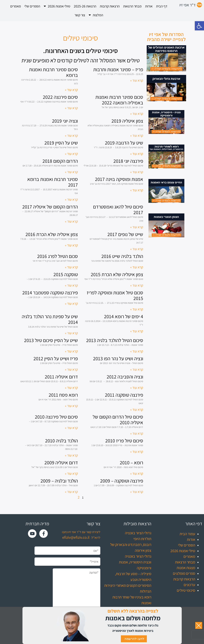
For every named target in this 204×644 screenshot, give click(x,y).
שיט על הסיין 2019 (61, 143)
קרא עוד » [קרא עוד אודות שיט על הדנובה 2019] (137, 154)
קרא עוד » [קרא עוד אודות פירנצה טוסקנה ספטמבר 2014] (71, 304)
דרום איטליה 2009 (61, 462)
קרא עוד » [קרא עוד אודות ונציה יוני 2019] (71, 136)
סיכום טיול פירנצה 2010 (56, 417)
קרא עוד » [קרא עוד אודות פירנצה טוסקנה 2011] (137, 410)
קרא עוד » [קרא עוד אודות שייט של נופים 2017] (137, 249)
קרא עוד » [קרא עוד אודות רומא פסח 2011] (71, 406)
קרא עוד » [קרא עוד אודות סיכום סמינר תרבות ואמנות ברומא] (71, 90)
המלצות (96, 15)
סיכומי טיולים (186, 590)
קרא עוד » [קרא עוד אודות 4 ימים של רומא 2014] (137, 331)
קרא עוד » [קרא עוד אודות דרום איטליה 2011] (71, 388)
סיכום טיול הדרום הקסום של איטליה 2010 (118, 420)
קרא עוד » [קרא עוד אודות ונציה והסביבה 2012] (137, 388)
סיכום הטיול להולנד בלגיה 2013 (115, 340)
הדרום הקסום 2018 (60, 161)
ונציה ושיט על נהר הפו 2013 (118, 358)
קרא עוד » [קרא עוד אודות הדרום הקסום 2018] (71, 172)
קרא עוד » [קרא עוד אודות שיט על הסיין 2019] (71, 154)
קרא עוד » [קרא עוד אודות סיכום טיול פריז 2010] (137, 452)
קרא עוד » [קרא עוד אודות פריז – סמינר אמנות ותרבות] (137, 80)
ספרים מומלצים (184, 573)
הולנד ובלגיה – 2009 (59, 481)
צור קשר (80, 15)
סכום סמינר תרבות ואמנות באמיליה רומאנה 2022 (119, 100)
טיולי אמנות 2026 (57, 6)
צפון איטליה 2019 (127, 121)
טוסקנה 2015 (66, 274)
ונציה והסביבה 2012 (125, 377)
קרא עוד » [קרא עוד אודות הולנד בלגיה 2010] (71, 455)
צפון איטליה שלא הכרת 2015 (117, 274)
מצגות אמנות (186, 568)
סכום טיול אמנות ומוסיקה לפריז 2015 (115, 295)
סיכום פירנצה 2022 (60, 97)
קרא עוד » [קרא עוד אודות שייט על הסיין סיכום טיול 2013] (71, 351)
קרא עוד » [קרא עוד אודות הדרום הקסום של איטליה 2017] (71, 221)
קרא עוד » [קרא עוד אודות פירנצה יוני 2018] (137, 172)
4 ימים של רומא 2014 (124, 316)
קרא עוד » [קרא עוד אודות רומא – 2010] (137, 474)
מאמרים (16, 6)
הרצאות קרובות (110, 6)
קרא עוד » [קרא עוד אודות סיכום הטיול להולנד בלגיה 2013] (137, 351)
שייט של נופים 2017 (125, 234)
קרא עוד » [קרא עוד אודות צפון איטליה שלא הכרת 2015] (137, 285)
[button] (199, 26)
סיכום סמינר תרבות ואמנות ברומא (53, 72)
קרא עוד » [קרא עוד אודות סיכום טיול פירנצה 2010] (71, 428)
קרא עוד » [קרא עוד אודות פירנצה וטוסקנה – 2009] (137, 492)
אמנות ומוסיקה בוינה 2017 (119, 179)
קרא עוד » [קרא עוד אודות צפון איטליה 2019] (137, 136)
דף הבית (162, 6)
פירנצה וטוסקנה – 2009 (122, 481)
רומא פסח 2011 (63, 395)
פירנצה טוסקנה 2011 (124, 395)
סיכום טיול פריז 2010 (124, 441)
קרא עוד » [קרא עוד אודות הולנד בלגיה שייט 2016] (137, 267)
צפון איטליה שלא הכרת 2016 (52, 234)
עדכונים (189, 585)
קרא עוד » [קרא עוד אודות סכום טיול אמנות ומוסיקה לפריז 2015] (137, 309)
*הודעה (76, 593)
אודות (149, 6)
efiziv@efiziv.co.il (76, 537)
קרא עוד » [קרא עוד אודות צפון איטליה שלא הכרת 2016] (71, 245)
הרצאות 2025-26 (85, 6)
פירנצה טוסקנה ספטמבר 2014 (50, 292)
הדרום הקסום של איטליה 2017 (50, 207)
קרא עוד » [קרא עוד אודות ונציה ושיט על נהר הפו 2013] (137, 369)
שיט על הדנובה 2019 (124, 143)
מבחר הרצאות (132, 6)
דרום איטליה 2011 (61, 377)
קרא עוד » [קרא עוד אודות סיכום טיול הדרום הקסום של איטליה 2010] (137, 433)
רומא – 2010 (131, 462)
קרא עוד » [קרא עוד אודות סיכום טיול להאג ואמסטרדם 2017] (137, 227)
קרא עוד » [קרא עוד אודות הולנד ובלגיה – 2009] (71, 492)
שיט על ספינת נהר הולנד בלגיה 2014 (50, 319)
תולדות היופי (142, 539)
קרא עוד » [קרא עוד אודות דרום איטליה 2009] (71, 474)
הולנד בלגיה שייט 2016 (122, 256)
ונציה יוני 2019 (65, 121)
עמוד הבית (187, 534)
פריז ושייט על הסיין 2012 (56, 358)
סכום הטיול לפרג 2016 (58, 256)
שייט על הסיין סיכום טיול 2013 (51, 340)
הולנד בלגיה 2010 (61, 441)
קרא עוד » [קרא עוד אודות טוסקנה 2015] (71, 285)
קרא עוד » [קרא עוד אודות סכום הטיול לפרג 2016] (71, 267)
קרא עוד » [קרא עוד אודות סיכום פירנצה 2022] (71, 108)
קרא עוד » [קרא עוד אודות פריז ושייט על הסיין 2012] (71, 369)
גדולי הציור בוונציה (138, 533)
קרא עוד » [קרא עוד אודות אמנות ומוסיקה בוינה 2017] (137, 190)
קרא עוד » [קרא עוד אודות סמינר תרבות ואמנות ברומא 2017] (71, 199)
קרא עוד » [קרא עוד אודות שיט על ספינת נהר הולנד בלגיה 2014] (71, 333)
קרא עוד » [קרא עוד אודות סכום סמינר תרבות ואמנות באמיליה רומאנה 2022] (137, 114)
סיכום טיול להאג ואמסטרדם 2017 (118, 209)
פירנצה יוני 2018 (128, 161)
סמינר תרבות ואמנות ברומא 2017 (53, 182)
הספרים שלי (32, 6)
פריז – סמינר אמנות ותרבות (118, 69)
